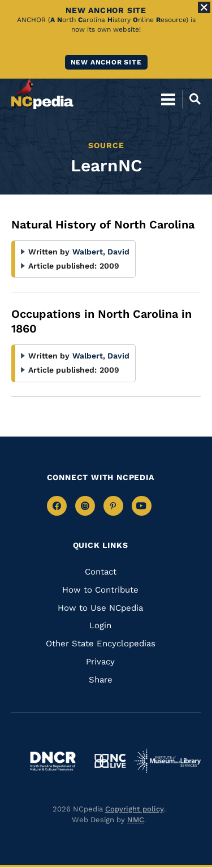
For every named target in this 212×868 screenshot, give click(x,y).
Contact (101, 572)
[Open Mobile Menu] (168, 99)
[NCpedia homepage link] (42, 94)
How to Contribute (100, 590)
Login (100, 625)
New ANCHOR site (106, 62)
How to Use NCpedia (100, 608)
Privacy (100, 662)
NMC (136, 820)
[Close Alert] (204, 7)
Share (101, 680)
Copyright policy (135, 809)
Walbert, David (101, 252)
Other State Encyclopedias (101, 644)
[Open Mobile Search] (191, 99)
